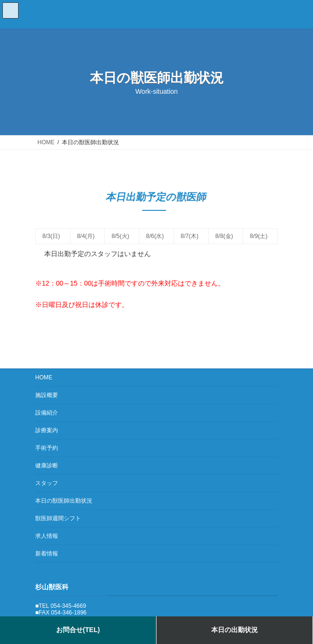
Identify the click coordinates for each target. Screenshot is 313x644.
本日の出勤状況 (235, 630)
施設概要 (47, 395)
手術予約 (47, 448)
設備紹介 (47, 413)
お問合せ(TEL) (78, 630)
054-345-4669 (68, 605)
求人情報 (47, 536)
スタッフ (47, 483)
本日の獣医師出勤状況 (64, 501)
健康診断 (47, 466)
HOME (44, 377)
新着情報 (47, 554)
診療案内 (47, 430)
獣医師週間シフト (58, 518)
